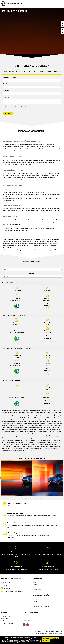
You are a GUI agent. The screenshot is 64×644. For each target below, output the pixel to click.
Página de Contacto (8, 582)
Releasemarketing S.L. (56, 633)
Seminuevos (37, 589)
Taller (35, 602)
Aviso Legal (5, 619)
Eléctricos (36, 587)
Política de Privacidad (21, 107)
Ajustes (46, 641)
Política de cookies (7, 621)
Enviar (8, 114)
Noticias (36, 599)
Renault (36, 582)
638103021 (7, 588)
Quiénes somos (6, 616)
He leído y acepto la (16, 107)
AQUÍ (3, 642)
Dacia (35, 585)
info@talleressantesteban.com (14, 591)
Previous (1, 478)
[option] (17, 478)
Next (63, 478)
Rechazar (55, 638)
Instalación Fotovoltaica (41, 606)
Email (5, 84)
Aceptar (46, 638)
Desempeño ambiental (40, 604)
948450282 (7, 585)
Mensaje (6, 97)
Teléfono (6, 90)
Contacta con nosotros (11, 578)
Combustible (32, 267)
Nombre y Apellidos (10, 77)
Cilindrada (32, 273)
